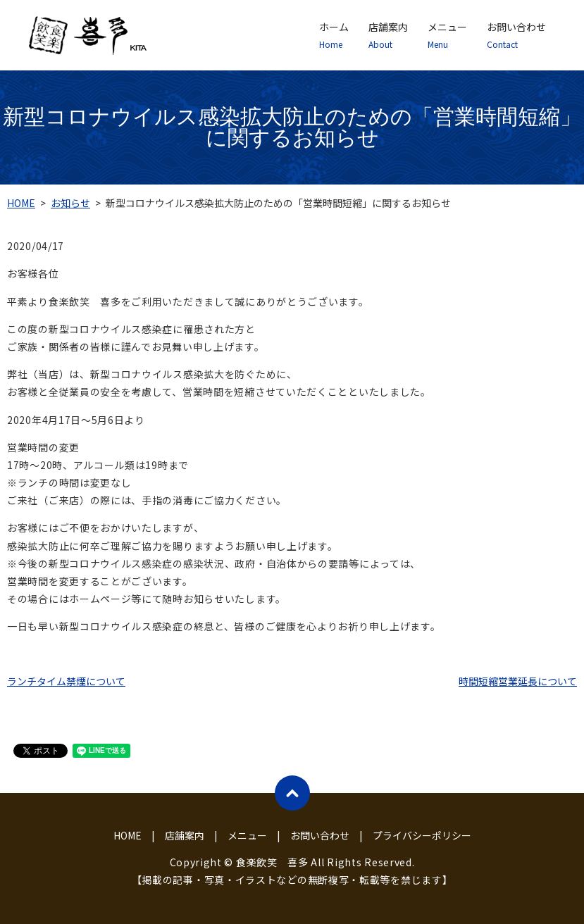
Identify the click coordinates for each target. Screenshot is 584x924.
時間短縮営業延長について (518, 681)
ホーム (334, 35)
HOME (21, 203)
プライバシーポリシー (422, 835)
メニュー (447, 35)
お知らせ (70, 203)
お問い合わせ (516, 35)
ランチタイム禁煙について (66, 681)
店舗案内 (388, 35)
